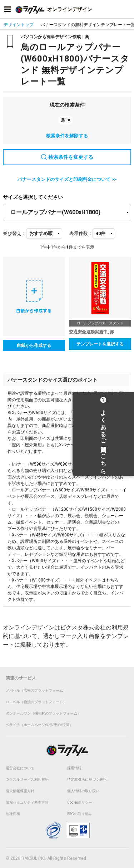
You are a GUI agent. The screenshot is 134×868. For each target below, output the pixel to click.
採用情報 (74, 768)
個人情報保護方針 (20, 791)
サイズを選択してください (33, 197)
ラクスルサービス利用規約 (27, 779)
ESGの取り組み (80, 814)
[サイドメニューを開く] (8, 9)
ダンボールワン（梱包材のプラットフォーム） (43, 713)
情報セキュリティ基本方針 (27, 802)
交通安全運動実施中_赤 (91, 332)
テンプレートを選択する (100, 344)
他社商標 (13, 814)
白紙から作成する (34, 345)
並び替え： (14, 233)
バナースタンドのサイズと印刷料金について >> (67, 179)
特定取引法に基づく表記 (87, 779)
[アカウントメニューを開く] (126, 9)
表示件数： (81, 233)
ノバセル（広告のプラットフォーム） (36, 690)
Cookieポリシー (80, 802)
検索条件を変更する (67, 157)
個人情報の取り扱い (83, 791)
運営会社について (20, 768)
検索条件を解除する (67, 136)
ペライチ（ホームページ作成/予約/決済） (39, 725)
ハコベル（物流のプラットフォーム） (36, 702)
